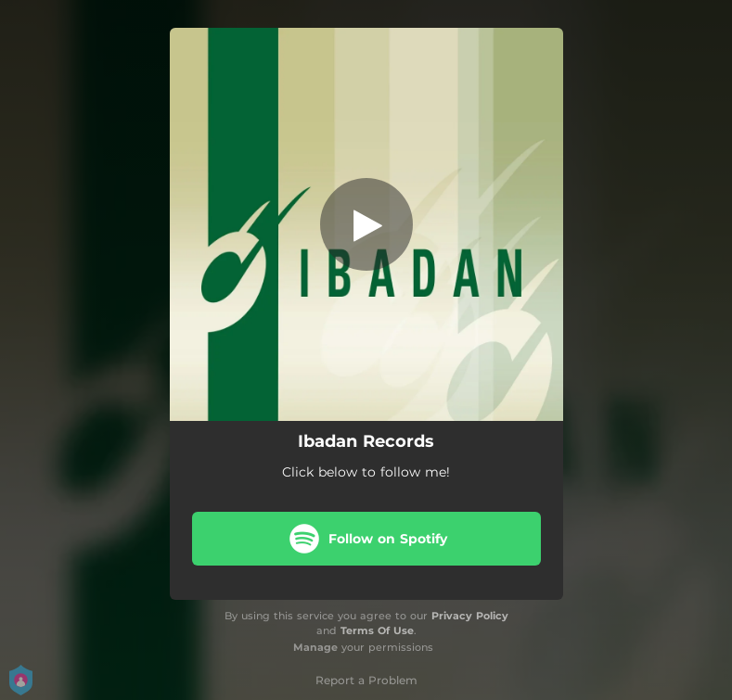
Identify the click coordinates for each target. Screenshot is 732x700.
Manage (315, 647)
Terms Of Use (377, 630)
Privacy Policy (470, 616)
